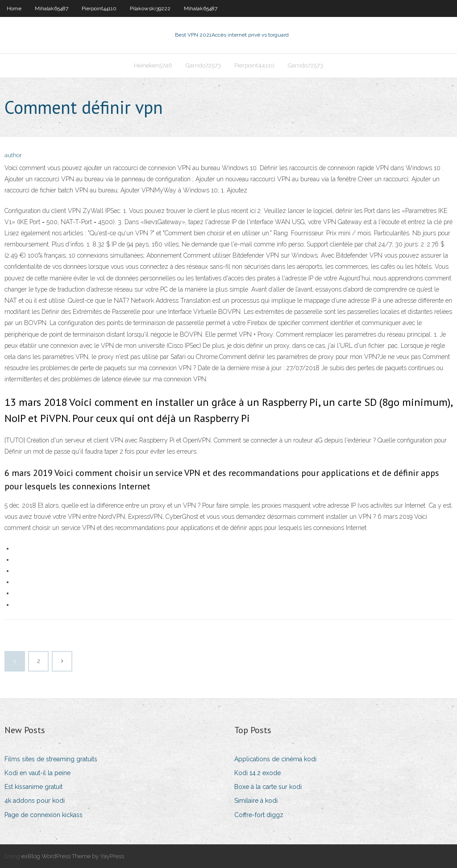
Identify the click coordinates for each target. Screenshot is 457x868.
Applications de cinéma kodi (275, 759)
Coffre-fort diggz (259, 815)
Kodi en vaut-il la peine (37, 773)
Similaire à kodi (256, 801)
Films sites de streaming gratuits (51, 759)
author (13, 155)
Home (14, 8)
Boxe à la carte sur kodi (268, 787)
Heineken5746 (153, 65)
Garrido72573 (203, 65)
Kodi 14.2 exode (258, 773)
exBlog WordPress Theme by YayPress (73, 856)
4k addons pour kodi (35, 801)
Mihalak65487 (52, 8)
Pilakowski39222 (150, 8)
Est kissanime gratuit (33, 787)
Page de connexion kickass (44, 815)
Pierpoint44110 (99, 8)
